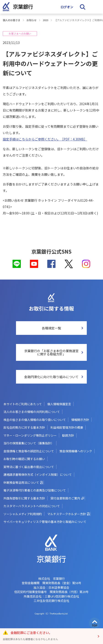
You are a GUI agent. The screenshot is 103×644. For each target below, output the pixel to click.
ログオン (67, 7)
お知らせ (32, 20)
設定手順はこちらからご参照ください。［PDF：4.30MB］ (45, 139)
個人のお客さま (12, 20)
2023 (45, 20)
